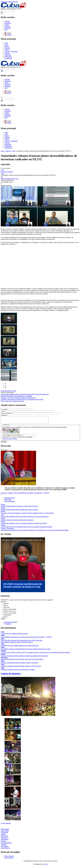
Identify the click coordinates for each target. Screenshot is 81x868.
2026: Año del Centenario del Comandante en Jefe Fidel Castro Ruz (22, 642)
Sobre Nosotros (9, 857)
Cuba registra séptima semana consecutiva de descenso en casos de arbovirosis (25, 394)
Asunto (3, 411)
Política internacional (10, 611)
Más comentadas (10, 503)
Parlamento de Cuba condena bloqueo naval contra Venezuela (20, 647)
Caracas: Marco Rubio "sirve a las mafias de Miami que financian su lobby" (24, 525)
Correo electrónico (7, 413)
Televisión (6, 609)
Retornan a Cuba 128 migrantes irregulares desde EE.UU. (18, 398)
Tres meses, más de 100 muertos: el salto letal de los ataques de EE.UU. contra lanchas (27, 514)
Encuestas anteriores (11, 623)
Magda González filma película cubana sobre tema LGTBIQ (19, 511)
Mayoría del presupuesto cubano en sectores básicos (17, 643)
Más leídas (8, 501)
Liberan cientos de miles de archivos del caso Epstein (17, 521)
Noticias (8, 151)
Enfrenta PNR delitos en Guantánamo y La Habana (16, 396)
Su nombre (4, 409)
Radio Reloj (4, 837)
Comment (4, 415)
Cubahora (4, 846)
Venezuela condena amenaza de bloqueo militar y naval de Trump (21, 667)
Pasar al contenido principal (9, 2)
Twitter (7, 25)
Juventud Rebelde (6, 844)
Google (14, 391)
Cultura (7, 50)
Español (8, 35)
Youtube (7, 21)
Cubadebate (4, 834)
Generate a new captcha (10, 440)
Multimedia (8, 57)
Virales (5, 618)
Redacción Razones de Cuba (9, 179)
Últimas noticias (10, 499)
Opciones (4, 603)
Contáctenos (8, 58)
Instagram (8, 23)
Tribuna (3, 836)
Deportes (7, 48)
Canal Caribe (5, 832)
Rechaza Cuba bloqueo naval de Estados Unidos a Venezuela (19, 664)
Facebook (8, 26)
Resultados (8, 625)
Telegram (7, 28)
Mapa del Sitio (9, 859)
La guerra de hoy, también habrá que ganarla (14, 635)
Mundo (7, 46)
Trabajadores (5, 841)
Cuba (6, 45)
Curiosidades (7, 616)
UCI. (46, 866)
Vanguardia (4, 839)
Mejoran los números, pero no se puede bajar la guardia (18, 671)
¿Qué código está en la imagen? (13, 436)
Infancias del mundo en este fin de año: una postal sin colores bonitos (22, 661)
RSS (6, 30)
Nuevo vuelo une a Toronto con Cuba (12, 401)
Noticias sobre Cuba (9, 612)
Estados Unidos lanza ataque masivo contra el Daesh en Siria (19, 508)
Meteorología (5, 830)
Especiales (8, 55)
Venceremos (4, 848)
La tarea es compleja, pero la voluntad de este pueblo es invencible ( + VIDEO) (25, 494)
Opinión (7, 53)
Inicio (6, 43)
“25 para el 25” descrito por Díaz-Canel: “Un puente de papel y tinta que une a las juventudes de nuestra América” (36, 654)
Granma (3, 842)
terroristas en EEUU (7, 172)
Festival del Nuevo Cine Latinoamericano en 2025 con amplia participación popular (26, 528)
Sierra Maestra (5, 849)
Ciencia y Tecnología (11, 51)
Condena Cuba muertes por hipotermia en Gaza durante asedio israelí (22, 399)
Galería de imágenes (11, 675)
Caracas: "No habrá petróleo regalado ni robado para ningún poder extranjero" (25, 657)
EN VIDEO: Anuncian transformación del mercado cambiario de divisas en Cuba (26, 650)
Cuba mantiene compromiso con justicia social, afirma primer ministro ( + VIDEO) (26, 638)
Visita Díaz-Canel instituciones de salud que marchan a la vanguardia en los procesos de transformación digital (35, 532)
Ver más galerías (6, 825)
